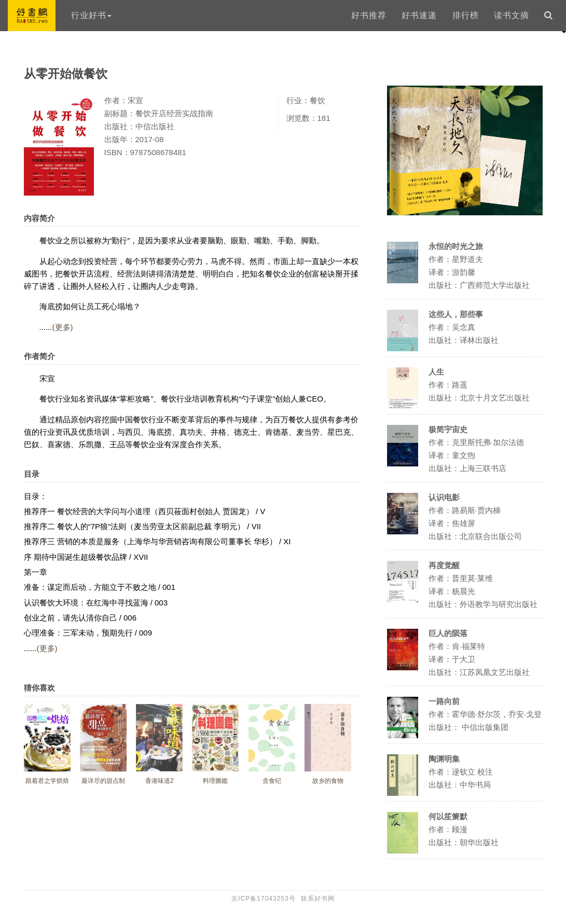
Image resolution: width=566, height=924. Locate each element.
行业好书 (91, 15)
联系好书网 (318, 899)
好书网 (32, 16)
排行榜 (466, 15)
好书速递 (419, 15)
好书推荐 (369, 15)
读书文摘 (512, 15)
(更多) (63, 327)
